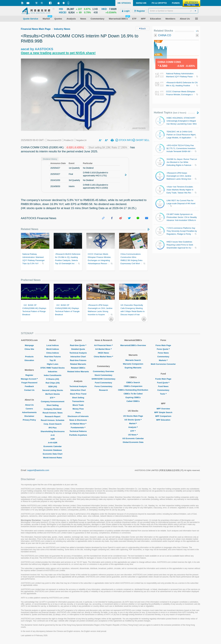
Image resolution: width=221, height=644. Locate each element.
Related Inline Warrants (78, 372)
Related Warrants (78, 364)
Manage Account (29, 379)
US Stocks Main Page (133, 416)
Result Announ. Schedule (53, 420)
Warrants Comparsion (133, 364)
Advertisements (29, 412)
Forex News (163, 353)
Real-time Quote (78, 345)
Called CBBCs (133, 401)
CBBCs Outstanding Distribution (133, 390)
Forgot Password (29, 383)
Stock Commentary (103, 375)
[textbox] (173, 11)
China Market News (103, 357)
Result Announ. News (53, 413)
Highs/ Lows (53, 364)
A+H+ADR (53, 443)
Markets (163, 360)
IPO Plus (53, 428)
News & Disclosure (78, 420)
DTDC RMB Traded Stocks (53, 368)
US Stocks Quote (133, 420)
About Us (29, 405)
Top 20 (53, 360)
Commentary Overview (103, 371)
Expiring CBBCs (133, 397)
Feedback (29, 386)
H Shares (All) (53, 379)
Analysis (133, 427)
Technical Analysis (78, 353)
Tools (163, 394)
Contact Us (29, 390)
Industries (53, 372)
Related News (30, 229)
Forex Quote (163, 349)
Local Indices (53, 345)
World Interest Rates (53, 458)
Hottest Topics (170, 113)
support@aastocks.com (38, 470)
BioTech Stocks (53, 394)
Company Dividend (53, 409)
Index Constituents (53, 375)
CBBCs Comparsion (133, 386)
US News (133, 435)
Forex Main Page (163, 345)
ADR (53, 439)
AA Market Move (78, 424)
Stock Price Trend (78, 394)
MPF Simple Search (163, 412)
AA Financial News (103, 345)
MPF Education (163, 420)
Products (29, 357)
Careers (29, 409)
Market (133, 423)
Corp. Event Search (53, 424)
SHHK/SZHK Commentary (103, 379)
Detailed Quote (78, 349)
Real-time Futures (53, 357)
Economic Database (53, 450)
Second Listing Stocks (53, 390)
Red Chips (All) (53, 383)
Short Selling (53, 405)
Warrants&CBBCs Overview (133, 345)
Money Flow (78, 409)
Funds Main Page (163, 379)
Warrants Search (133, 360)
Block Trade (78, 405)
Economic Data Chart (53, 454)
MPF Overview (163, 409)
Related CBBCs (78, 368)
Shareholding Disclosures (53, 431)
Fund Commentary (103, 383)
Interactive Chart (78, 357)
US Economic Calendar (133, 438)
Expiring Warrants (133, 368)
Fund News (163, 386)
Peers (78, 413)
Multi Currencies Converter (163, 364)
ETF (53, 398)
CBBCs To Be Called (133, 394)
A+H (53, 435)
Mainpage (29, 345)
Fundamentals (78, 428)
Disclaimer (29, 416)
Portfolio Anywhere (78, 435)
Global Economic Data (133, 442)
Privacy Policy (29, 420)
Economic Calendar (53, 446)
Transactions (78, 401)
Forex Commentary (103, 386)
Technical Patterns (78, 431)
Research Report (53, 416)
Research (103, 390)
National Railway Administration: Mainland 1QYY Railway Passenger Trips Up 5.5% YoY (182, 77)
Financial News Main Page (36, 29)
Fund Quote (163, 383)
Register (29, 375)
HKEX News (103, 353)
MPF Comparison (163, 416)
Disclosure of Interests (78, 416)
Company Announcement (53, 401)
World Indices (53, 349)
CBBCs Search (133, 382)
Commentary (163, 357)
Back (142, 29)
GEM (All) (53, 387)
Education (29, 360)
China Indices (53, 353)
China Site (29, 349)
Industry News (62, 29)
